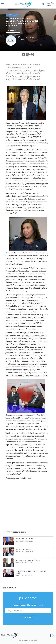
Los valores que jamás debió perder (28, 560)
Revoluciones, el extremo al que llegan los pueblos (31, 572)
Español (51, 3)
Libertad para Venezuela (24, 539)
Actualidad (12, 15)
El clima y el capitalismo (24, 550)
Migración (13, 31)
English (50, 5)
